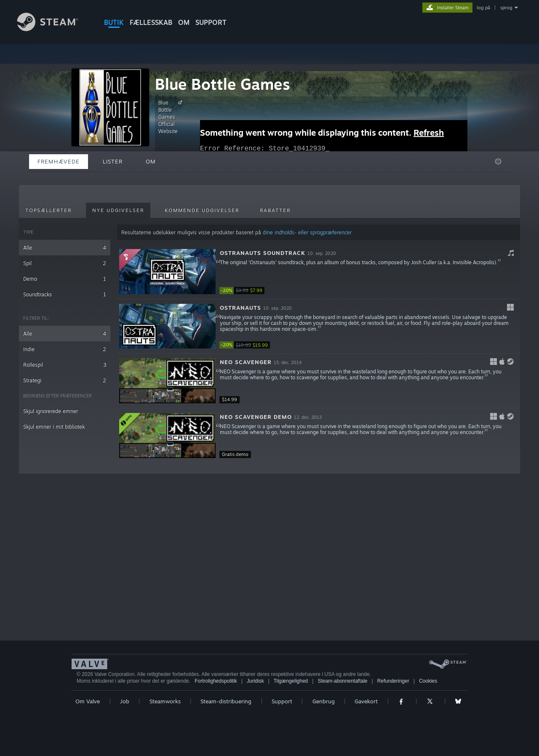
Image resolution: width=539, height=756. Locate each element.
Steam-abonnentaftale (342, 681)
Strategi (65, 380)
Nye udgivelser (118, 210)
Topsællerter (48, 210)
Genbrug (324, 701)
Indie (65, 349)
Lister (113, 161)
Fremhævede (59, 161)
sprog (506, 8)
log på (483, 8)
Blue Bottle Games (223, 84)
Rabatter (275, 210)
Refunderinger (393, 681)
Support (282, 701)
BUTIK (114, 22)
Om (184, 22)
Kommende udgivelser (202, 210)
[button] (319, 272)
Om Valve (88, 701)
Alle (65, 248)
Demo (65, 279)
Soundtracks (65, 294)
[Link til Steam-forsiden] (54, 29)
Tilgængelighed (291, 681)
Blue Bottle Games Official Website (171, 117)
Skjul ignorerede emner (51, 411)
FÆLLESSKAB (151, 22)
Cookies (428, 681)
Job (125, 701)
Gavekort (366, 701)
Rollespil (65, 365)
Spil (65, 263)
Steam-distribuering (226, 701)
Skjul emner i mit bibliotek (54, 427)
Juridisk (255, 681)
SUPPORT (211, 22)
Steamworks (165, 701)
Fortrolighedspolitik (216, 681)
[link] (245, 291)
